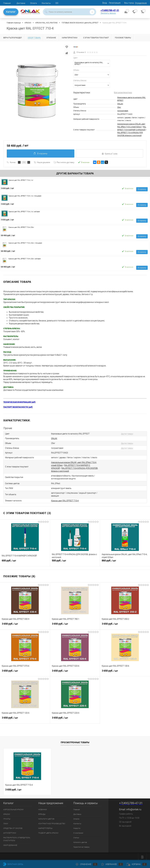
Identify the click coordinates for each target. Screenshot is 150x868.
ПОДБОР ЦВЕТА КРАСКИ (48, 832)
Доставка (21, 3)
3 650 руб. (7, 188)
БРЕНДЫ (42, 813)
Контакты (46, 3)
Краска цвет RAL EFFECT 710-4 (65, 500)
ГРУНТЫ (7, 818)
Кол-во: (13, 162)
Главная (7, 3)
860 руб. (125, 561)
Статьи (76, 837)
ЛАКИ (6, 822)
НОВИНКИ (43, 808)
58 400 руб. (8, 235)
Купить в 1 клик (110, 154)
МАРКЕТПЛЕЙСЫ (45, 827)
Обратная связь (13, 864)
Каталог (11, 12)
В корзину (40, 153)
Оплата (34, 3)
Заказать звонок (108, 13)
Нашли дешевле (42, 162)
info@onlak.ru (134, 808)
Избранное (112, 864)
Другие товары (126, 434)
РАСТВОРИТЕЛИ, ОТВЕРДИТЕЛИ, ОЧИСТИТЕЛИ (17, 838)
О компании (78, 832)
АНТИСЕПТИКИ (10, 832)
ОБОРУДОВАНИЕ (10, 844)
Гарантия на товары (81, 846)
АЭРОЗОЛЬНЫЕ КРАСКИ (13, 808)
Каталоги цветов (80, 841)
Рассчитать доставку (64, 162)
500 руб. (75, 561)
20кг (119, 107)
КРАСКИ (7, 813)
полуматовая (123, 111)
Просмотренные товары (75, 741)
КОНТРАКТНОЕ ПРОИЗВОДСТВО (52, 822)
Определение (141, 3)
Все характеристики (123, 93)
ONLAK (120, 104)
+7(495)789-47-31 (110, 10)
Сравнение (86, 864)
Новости (77, 827)
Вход (105, 3)
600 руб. (25, 561)
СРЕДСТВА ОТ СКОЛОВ (13, 827)
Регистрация (115, 3)
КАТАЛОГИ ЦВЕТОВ (46, 818)
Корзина (137, 864)
